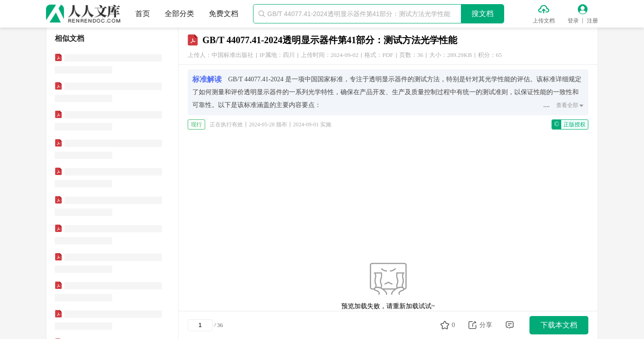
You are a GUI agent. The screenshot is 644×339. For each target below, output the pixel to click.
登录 (573, 21)
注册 (592, 21)
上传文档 (544, 21)
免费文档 (224, 14)
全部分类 (179, 14)
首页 (143, 14)
